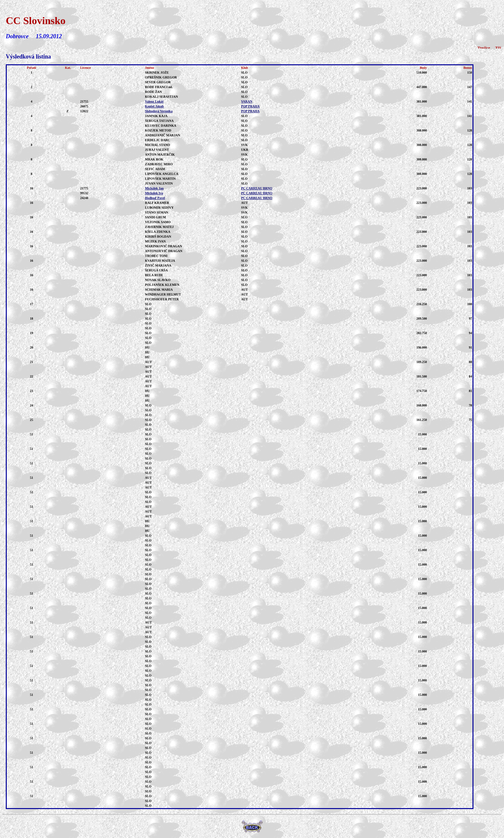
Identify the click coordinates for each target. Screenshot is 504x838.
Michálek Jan (154, 188)
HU (147, 347)
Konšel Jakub (154, 106)
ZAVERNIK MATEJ (159, 227)
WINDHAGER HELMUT (163, 294)
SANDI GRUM (155, 217)
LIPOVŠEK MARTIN (160, 179)
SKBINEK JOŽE (157, 73)
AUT (148, 362)
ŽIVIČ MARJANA (158, 265)
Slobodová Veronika (159, 111)
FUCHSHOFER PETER (162, 299)
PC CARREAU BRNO (257, 188)
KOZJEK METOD (158, 130)
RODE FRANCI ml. (159, 87)
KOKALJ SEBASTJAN (162, 97)
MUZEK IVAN (155, 241)
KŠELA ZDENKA (158, 232)
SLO (148, 304)
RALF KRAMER (157, 203)
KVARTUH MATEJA (160, 261)
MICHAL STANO (157, 145)
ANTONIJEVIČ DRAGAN (164, 251)
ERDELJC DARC (157, 140)
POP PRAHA (250, 106)
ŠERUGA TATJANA (159, 121)
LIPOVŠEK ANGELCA (162, 174)
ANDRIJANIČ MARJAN (162, 135)
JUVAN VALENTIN (159, 183)
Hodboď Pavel (155, 198)
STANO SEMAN (157, 212)
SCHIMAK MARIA (159, 290)
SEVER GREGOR (158, 82)
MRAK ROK (154, 159)
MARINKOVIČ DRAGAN (163, 246)
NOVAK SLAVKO (158, 280)
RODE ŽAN (153, 92)
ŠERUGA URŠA (156, 270)
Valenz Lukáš (154, 101)
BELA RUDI (154, 275)
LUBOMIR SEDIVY (159, 208)
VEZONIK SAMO (158, 222)
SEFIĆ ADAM (155, 169)
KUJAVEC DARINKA (161, 126)
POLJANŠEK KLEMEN (162, 285)
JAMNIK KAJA (156, 116)
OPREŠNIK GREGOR (161, 77)
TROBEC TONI (156, 256)
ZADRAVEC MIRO (159, 164)
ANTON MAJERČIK (160, 155)
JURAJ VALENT (157, 150)
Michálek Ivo (154, 193)
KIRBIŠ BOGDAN (158, 237)
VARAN (247, 101)
